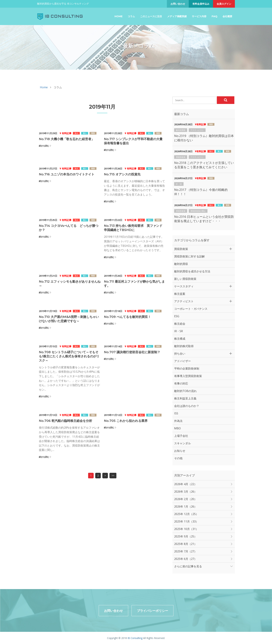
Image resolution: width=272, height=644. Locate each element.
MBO (177, 428)
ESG (177, 316)
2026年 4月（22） (186, 484)
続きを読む (44, 146)
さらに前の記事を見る (188, 566)
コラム (131, 16)
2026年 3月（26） (186, 492)
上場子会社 (181, 436)
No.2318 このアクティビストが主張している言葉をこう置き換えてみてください (204, 165)
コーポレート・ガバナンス (191, 309)
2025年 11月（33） (186, 521)
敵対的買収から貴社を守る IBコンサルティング (63, 4)
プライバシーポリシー (152, 610)
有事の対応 (181, 383)
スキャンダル (182, 443)
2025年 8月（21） (186, 544)
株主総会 (180, 324)
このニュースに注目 (151, 16)
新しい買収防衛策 (185, 279)
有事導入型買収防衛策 (188, 376)
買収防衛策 (181, 157)
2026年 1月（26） (186, 507)
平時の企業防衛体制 (187, 368)
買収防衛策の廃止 (198, 211)
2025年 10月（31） (186, 529)
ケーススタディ (184, 286)
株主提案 (180, 294)
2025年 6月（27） (186, 559)
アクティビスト (197, 130)
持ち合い (180, 354)
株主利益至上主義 (185, 398)
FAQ (214, 16)
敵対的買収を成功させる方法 (192, 271)
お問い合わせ (178, 4)
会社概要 (227, 16)
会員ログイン (224, 4)
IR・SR (179, 184)
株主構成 (180, 339)
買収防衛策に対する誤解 (189, 256)
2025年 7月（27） (186, 551)
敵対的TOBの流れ (185, 391)
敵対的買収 (181, 130)
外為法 (178, 421)
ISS (176, 413)
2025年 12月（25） (186, 514)
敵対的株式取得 (184, 346)
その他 (178, 458)
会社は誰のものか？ (187, 406)
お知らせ (180, 451)
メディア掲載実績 (177, 16)
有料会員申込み (201, 4)
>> (113, 475)
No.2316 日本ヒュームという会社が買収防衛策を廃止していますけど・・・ (204, 219)
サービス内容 (199, 16)
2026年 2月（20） (186, 499)
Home (118, 16)
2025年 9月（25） (186, 536)
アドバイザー (182, 361)
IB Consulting (135, 638)
